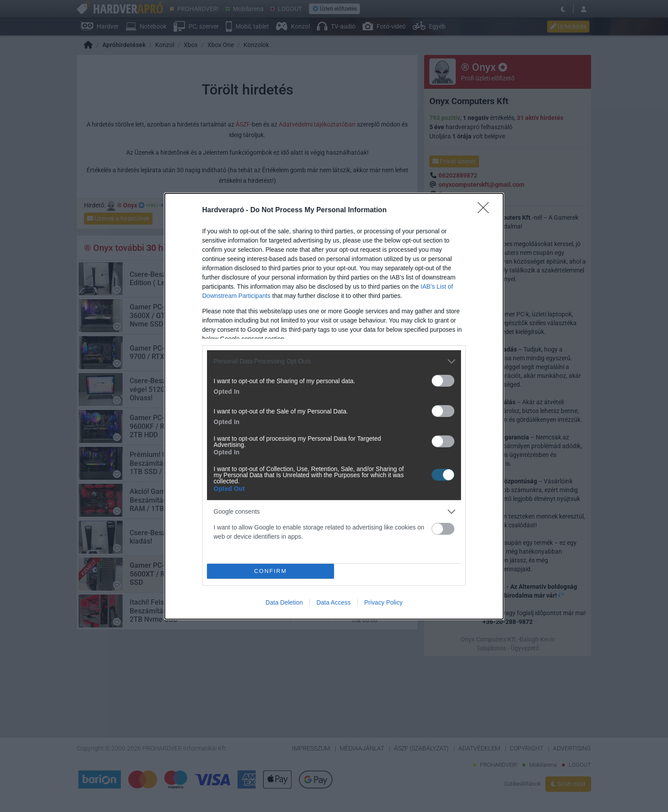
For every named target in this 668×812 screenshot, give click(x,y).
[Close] (486, 210)
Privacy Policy (383, 602)
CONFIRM (270, 571)
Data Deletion (284, 602)
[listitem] (334, 361)
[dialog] (334, 406)
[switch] (443, 381)
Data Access (334, 602)
